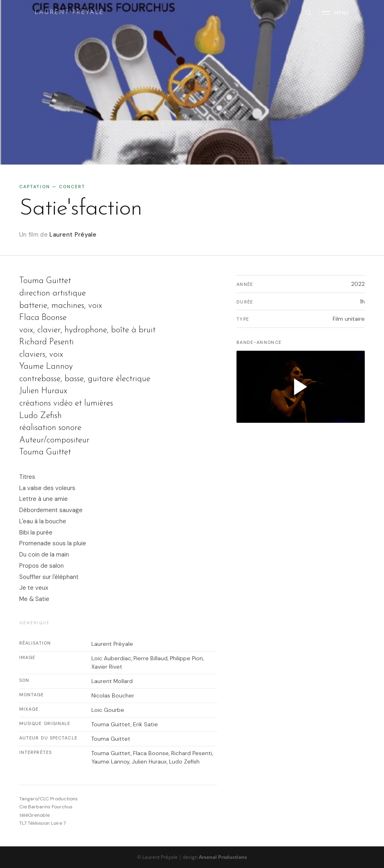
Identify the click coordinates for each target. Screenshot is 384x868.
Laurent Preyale (69, 13)
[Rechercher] (308, 13)
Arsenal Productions (223, 857)
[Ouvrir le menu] (335, 13)
